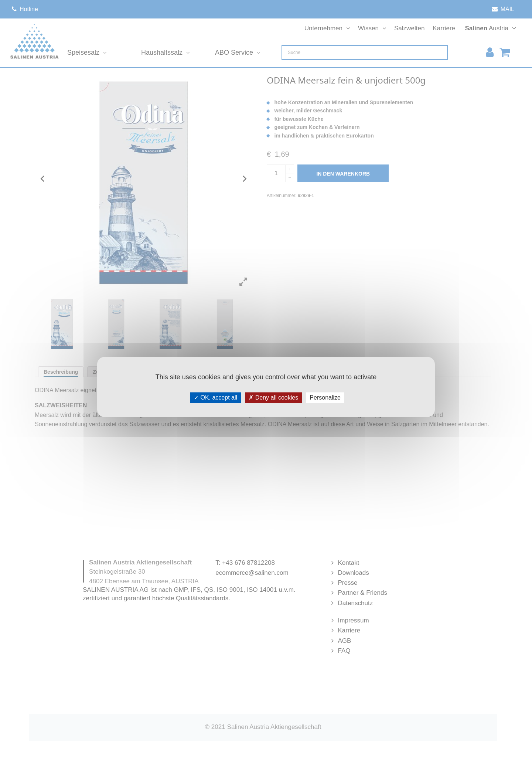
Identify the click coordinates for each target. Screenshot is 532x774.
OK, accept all (216, 398)
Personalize (325, 398)
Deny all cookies (273, 398)
